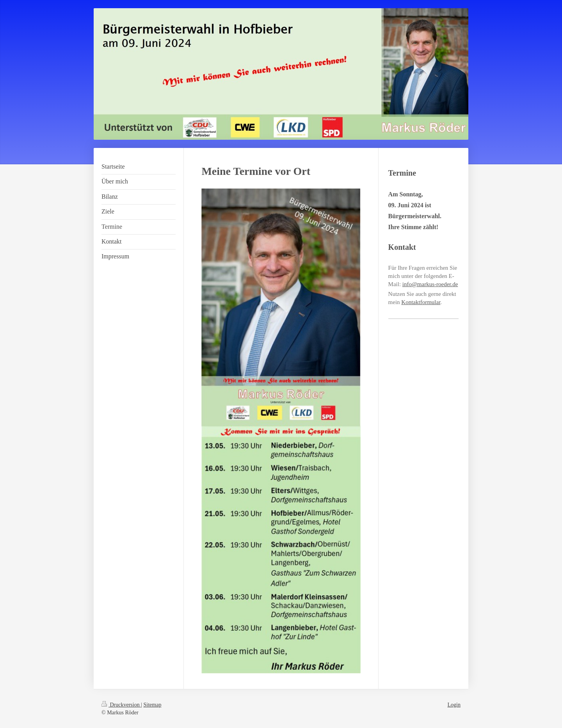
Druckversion (121, 705)
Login (454, 705)
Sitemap (153, 705)
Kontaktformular (421, 302)
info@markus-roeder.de (430, 284)
